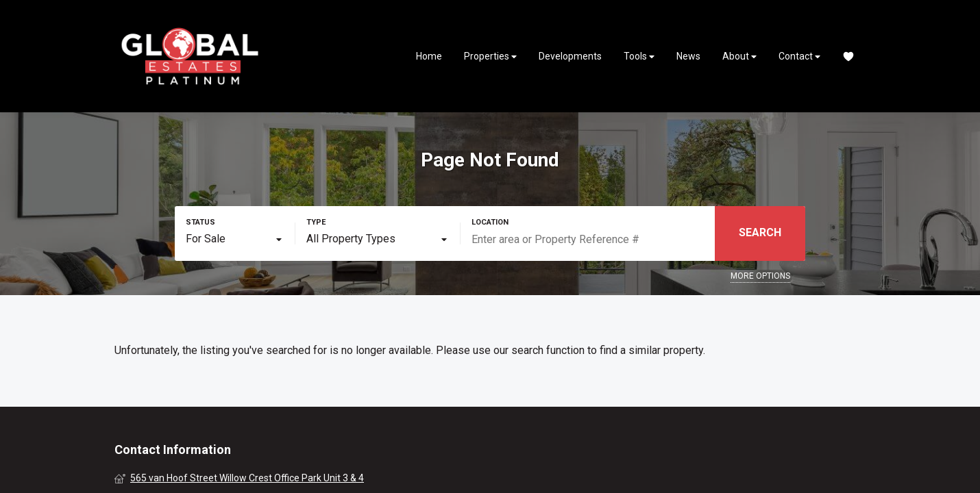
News (688, 56)
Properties (490, 56)
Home (429, 56)
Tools (639, 56)
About (739, 56)
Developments (570, 56)
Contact (799, 56)
